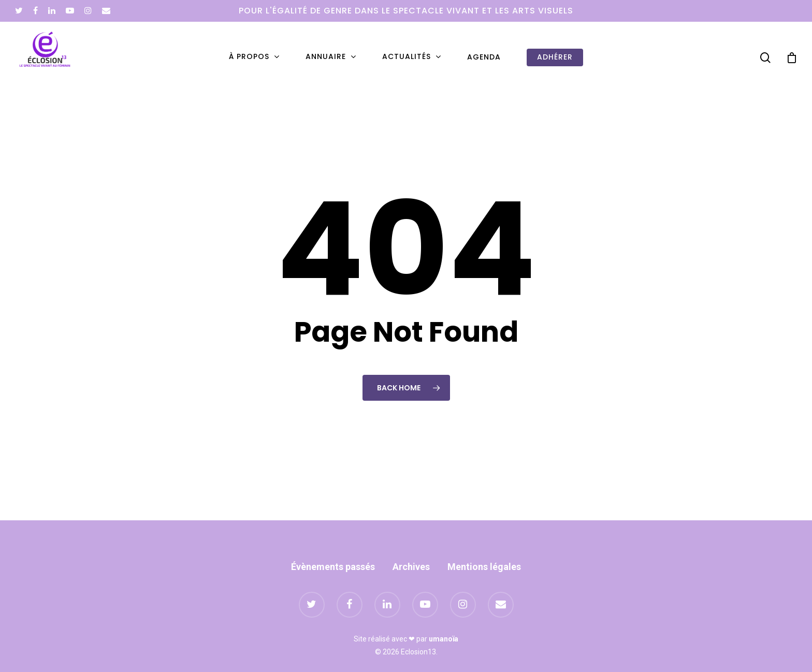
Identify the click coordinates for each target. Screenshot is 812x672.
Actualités (411, 57)
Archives (411, 567)
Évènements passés (333, 567)
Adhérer (555, 57)
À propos (254, 57)
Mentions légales (484, 567)
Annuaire (330, 57)
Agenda (484, 57)
